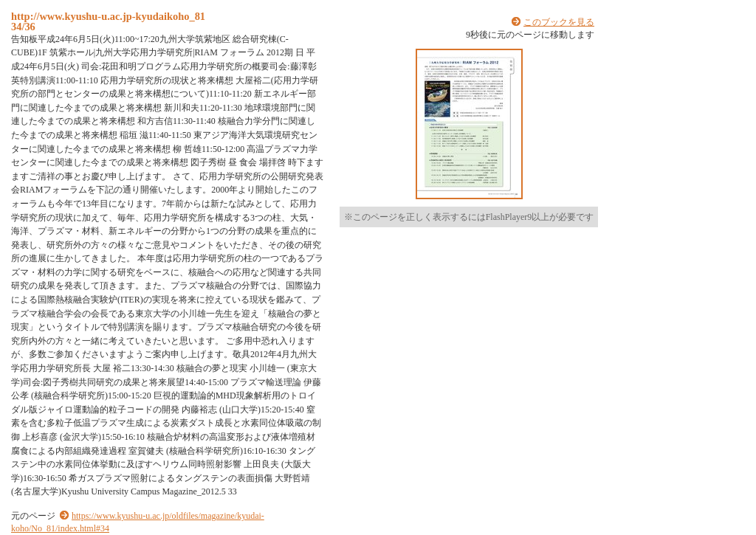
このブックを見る (559, 22)
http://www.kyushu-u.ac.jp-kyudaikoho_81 (108, 16)
